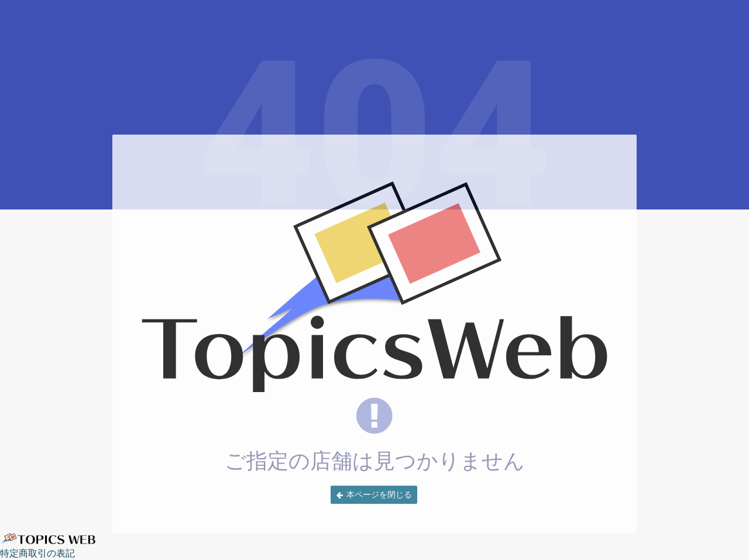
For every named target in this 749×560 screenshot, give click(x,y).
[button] (374, 495)
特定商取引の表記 (37, 553)
